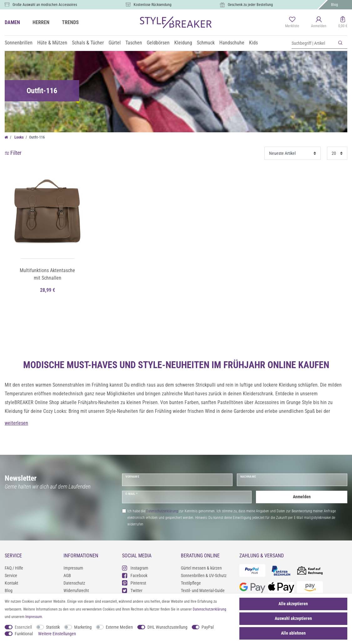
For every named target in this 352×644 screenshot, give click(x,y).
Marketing (83, 627)
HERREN (41, 22)
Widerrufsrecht (76, 591)
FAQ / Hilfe (14, 568)
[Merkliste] (292, 23)
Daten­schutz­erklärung (209, 609)
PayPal (208, 627)
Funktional (24, 634)
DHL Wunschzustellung (167, 627)
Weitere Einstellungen (57, 634)
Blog (334, 5)
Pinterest (134, 583)
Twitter (132, 590)
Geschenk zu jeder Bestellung (250, 5)
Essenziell (23, 627)
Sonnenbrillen (19, 43)
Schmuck (206, 43)
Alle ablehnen (293, 633)
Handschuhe (232, 43)
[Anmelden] (319, 23)
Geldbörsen (158, 43)
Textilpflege (191, 583)
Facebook (135, 575)
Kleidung (183, 43)
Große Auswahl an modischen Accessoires (45, 5)
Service (11, 576)
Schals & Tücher (88, 43)
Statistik (53, 627)
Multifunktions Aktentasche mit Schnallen (47, 274)
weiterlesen (16, 423)
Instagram (135, 568)
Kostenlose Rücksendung (153, 5)
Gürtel (115, 43)
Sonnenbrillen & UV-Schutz (204, 576)
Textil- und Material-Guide (203, 591)
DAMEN (12, 22)
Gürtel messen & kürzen (201, 568)
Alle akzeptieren (293, 604)
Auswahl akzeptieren (293, 618)
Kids (253, 43)
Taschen (134, 43)
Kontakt (11, 583)
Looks (18, 137)
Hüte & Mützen (52, 43)
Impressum (73, 568)
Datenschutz (74, 583)
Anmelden (302, 497)
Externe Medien (119, 627)
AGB (67, 576)
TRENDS (70, 22)
